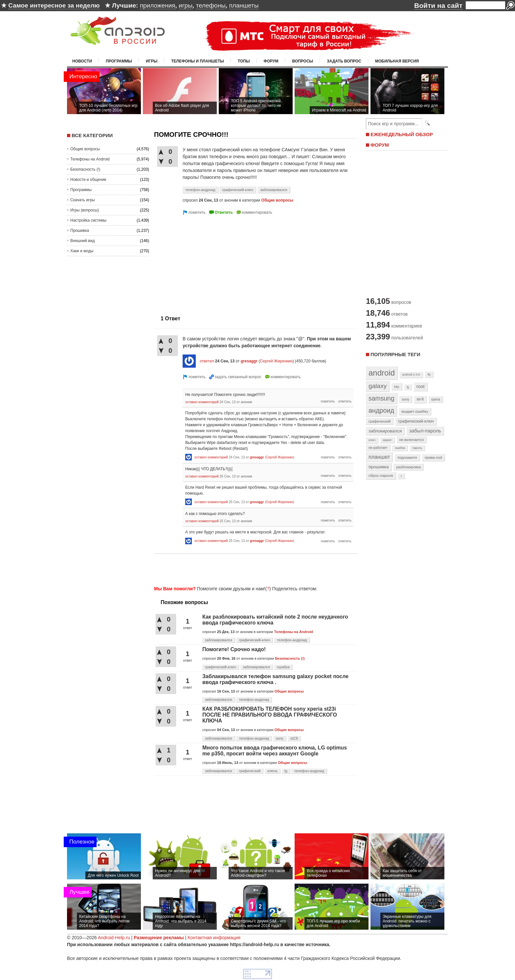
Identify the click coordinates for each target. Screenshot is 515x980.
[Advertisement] (209, 262)
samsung (381, 398)
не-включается (412, 440)
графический (250, 771)
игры (186, 5)
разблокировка (408, 467)
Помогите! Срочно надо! (234, 649)
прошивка (379, 467)
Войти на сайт (438, 5)
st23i (294, 738)
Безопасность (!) (85, 169)
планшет (379, 457)
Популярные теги (395, 354)
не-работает (378, 448)
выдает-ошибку (415, 411)
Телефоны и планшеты (198, 61)
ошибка (283, 667)
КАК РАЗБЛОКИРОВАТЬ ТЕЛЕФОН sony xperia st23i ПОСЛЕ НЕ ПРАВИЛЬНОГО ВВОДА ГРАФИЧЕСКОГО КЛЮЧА (270, 715)
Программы (119, 61)
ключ (372, 440)
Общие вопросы (85, 149)
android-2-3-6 (411, 375)
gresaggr (249, 361)
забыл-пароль (425, 431)
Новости (82, 61)
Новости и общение (88, 180)
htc (397, 387)
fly (429, 374)
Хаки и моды (82, 251)
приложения (158, 5)
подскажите (407, 457)
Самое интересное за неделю (54, 5)
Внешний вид (82, 241)
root (421, 386)
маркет (387, 440)
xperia (436, 399)
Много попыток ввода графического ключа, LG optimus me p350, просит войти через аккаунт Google (275, 751)
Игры (152, 61)
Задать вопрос (344, 61)
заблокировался (274, 190)
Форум (271, 61)
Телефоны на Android (90, 159)
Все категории (92, 135)
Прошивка (80, 231)
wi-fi (420, 399)
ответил (207, 361)
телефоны (211, 5)
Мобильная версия (397, 61)
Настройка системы (88, 220)
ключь (272, 771)
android (382, 373)
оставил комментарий (202, 402)
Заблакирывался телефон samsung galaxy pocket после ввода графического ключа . (275, 679)
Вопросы (302, 61)
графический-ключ (238, 190)
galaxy (378, 386)
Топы (244, 61)
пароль (417, 448)
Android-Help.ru (114, 938)
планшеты (244, 5)
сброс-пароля (381, 476)
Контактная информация (214, 938)
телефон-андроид (200, 190)
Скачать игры (83, 200)
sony (280, 738)
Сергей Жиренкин (276, 361)
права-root (434, 457)
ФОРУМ (380, 145)
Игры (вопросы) (85, 210)
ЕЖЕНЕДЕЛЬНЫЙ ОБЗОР (402, 134)
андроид (381, 410)
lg (286, 771)
